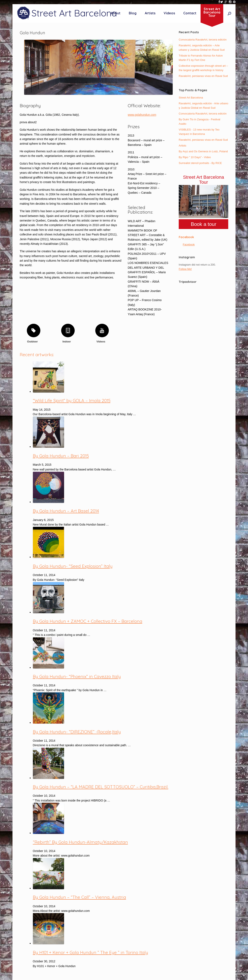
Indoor (68, 342)
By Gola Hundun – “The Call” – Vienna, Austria (79, 897)
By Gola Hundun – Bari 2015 (61, 456)
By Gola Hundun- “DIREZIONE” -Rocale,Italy (77, 732)
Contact (190, 13)
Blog (133, 13)
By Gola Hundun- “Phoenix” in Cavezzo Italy (77, 676)
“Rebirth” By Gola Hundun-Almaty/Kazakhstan (80, 842)
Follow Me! (185, 269)
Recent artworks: (37, 355)
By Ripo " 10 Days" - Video (195, 157)
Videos (169, 13)
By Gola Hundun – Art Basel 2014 (66, 511)
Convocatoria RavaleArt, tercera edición (203, 40)
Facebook (186, 237)
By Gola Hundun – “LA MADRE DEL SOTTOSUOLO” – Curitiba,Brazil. (101, 787)
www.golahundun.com (142, 115)
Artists (150, 13)
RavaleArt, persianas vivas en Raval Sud (203, 76)
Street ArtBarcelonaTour (212, 12)
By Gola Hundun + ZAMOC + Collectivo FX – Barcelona (88, 621)
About (116, 13)
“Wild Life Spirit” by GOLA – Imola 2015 (72, 400)
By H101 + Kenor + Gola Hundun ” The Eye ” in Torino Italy (91, 952)
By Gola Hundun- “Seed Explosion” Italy (73, 566)
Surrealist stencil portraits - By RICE (200, 163)
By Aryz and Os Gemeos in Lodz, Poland (203, 151)
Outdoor (34, 342)
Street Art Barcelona (191, 98)
